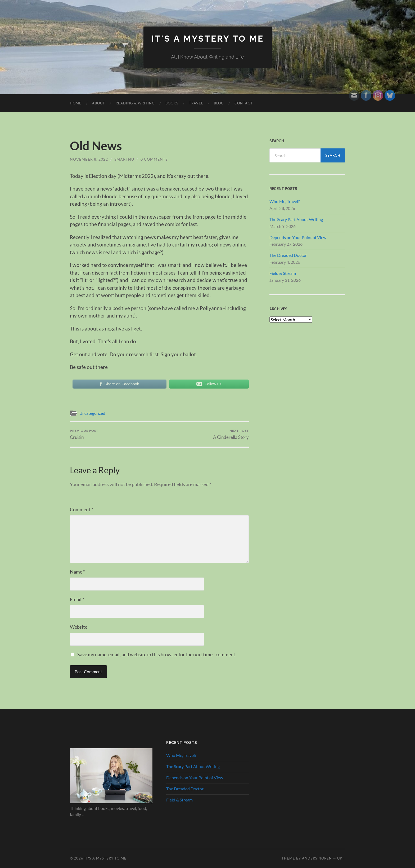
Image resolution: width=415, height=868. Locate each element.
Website (79, 627)
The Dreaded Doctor (288, 255)
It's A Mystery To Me (208, 39)
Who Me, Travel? (285, 201)
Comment (82, 509)
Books (172, 103)
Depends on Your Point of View (298, 237)
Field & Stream (283, 273)
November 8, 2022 (89, 159)
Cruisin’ (84, 434)
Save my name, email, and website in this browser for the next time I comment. (157, 654)
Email (77, 599)
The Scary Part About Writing (296, 219)
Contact (244, 103)
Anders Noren (317, 858)
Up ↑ (341, 858)
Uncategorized (92, 413)
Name (77, 572)
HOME (76, 103)
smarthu (124, 159)
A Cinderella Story (231, 434)
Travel (196, 103)
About (99, 103)
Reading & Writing (135, 103)
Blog (219, 103)
